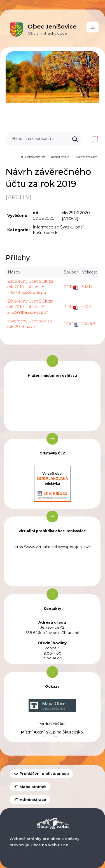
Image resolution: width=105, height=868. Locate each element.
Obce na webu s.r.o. (50, 845)
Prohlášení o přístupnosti (41, 773)
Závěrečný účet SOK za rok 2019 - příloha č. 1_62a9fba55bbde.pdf (30, 287)
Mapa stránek (30, 787)
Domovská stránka (34, 157)
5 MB (87, 307)
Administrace (30, 799)
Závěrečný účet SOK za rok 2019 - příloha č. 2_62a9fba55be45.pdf (30, 307)
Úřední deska (60, 157)
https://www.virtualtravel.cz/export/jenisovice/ (54, 547)
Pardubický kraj (52, 724)
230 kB (88, 324)
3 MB (87, 287)
